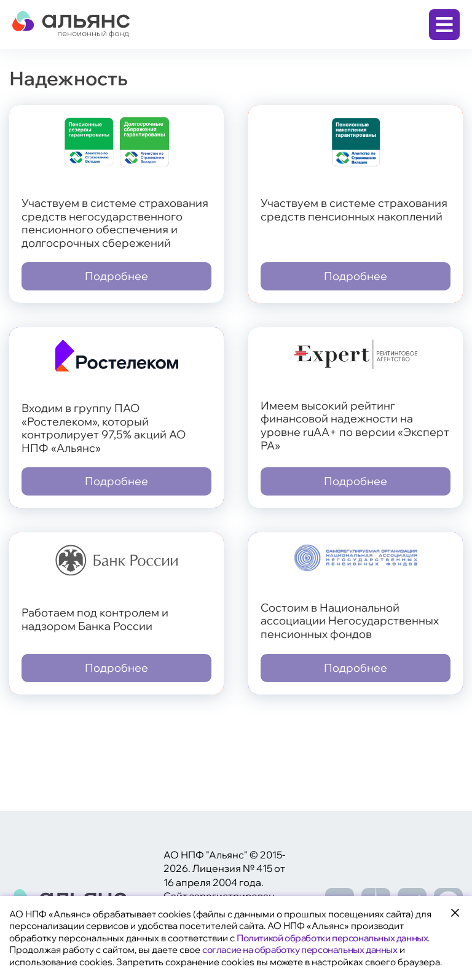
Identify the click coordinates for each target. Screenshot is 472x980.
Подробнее (116, 276)
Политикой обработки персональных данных (332, 938)
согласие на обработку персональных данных (300, 950)
